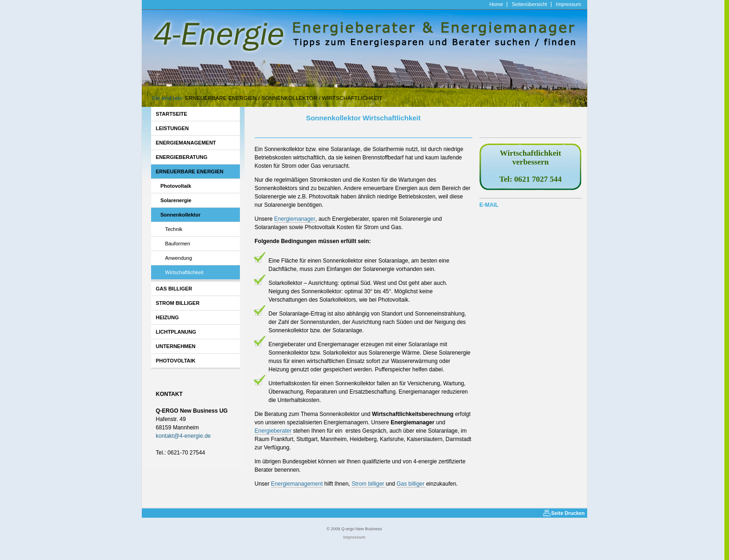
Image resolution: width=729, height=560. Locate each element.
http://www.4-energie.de (171, 4)
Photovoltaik (176, 186)
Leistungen (172, 128)
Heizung (167, 317)
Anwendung (179, 258)
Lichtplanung (176, 332)
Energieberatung (182, 157)
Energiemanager (295, 219)
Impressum (569, 4)
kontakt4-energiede (183, 436)
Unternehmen (176, 346)
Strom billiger (178, 303)
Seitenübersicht (530, 4)
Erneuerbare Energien (221, 98)
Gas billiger (174, 289)
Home (496, 4)
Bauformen (178, 244)
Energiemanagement (186, 143)
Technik (174, 229)
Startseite (172, 114)
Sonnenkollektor (289, 98)
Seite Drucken (568, 513)
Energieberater (273, 431)
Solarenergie (176, 200)
